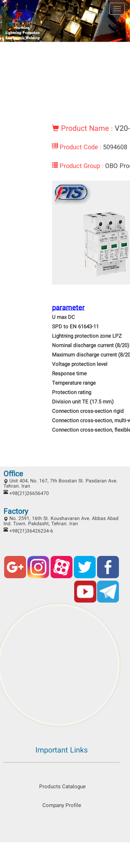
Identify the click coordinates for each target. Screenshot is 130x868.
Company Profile (62, 806)
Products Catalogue (62, 787)
